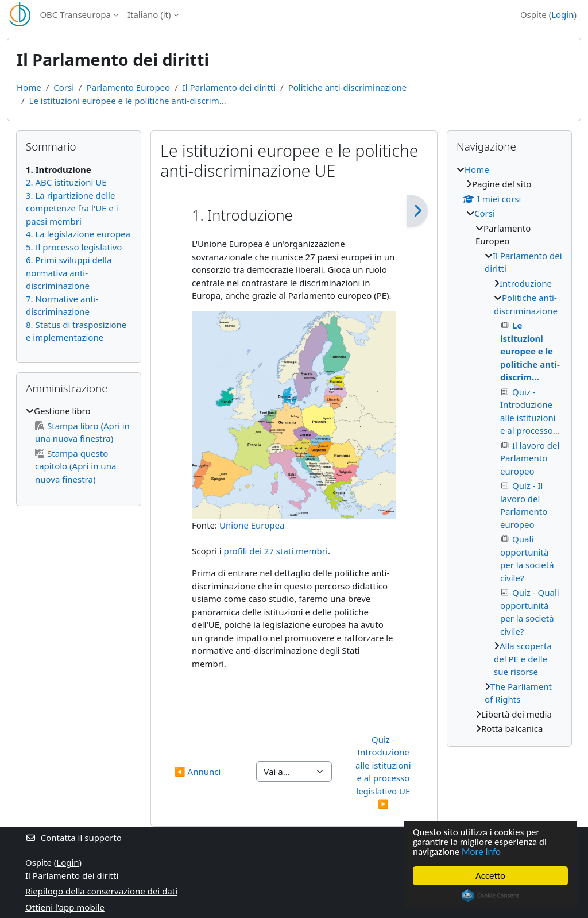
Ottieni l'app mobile (65, 907)
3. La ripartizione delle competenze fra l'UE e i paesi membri (72, 208)
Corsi (64, 87)
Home (29, 87)
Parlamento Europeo (128, 87)
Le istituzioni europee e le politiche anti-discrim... (128, 101)
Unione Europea (252, 525)
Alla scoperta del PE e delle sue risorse (523, 659)
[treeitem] (79, 445)
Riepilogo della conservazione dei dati (101, 891)
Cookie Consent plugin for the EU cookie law (490, 896)
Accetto (490, 876)
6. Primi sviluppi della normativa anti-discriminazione (69, 273)
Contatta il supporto (73, 838)
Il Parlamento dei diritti (229, 87)
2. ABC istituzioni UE (66, 182)
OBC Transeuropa (75, 14)
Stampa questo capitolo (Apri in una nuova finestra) (76, 466)
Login (562, 14)
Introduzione (526, 283)
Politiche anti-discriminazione (348, 87)
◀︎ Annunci (198, 772)
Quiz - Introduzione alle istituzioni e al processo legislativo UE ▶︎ (384, 772)
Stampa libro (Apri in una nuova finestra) (82, 432)
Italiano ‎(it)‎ (149, 14)
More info (481, 852)
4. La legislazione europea (78, 234)
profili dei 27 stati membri (275, 551)
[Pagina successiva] (417, 211)
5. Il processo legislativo (74, 247)
